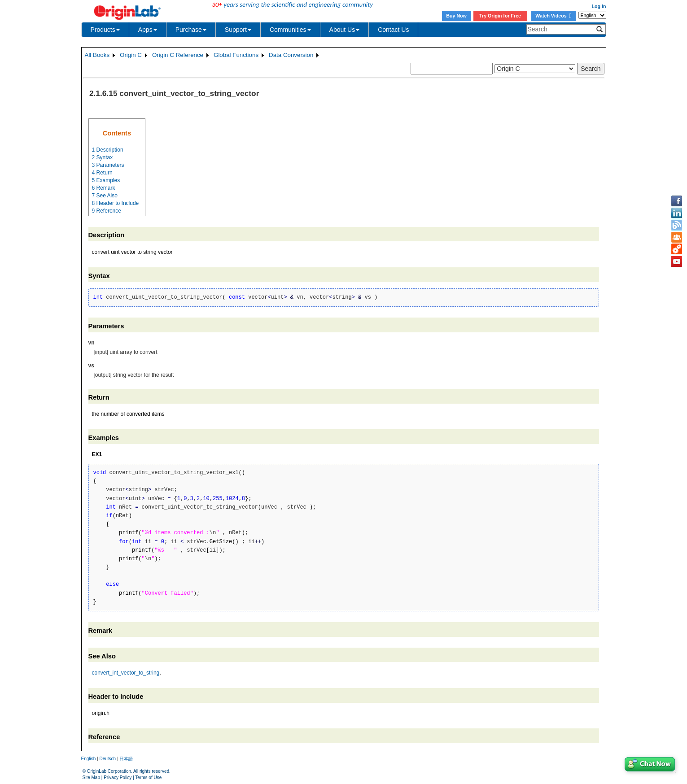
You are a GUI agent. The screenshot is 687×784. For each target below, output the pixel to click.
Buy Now (456, 16)
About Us (345, 30)
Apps (148, 30)
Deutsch (107, 759)
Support (238, 30)
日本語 (126, 759)
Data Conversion (291, 55)
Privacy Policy (118, 777)
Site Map (91, 777)
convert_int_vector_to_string (126, 673)
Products (105, 30)
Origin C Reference (178, 55)
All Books (97, 55)
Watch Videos (553, 16)
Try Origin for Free (500, 16)
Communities (290, 30)
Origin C (131, 55)
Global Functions (236, 55)
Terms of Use (148, 777)
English (89, 759)
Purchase (191, 30)
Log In (599, 6)
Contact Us (393, 30)
